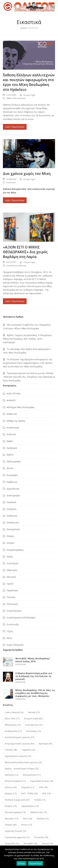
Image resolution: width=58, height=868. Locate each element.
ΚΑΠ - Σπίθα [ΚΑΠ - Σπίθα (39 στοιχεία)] (29, 793)
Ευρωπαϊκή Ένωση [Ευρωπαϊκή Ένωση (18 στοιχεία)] (42, 781)
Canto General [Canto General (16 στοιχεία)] (14, 712)
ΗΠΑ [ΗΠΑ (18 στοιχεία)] (43, 787)
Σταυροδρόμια (14, 611)
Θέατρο (10, 536)
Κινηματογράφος (15, 550)
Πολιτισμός (12, 604)
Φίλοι (9, 638)
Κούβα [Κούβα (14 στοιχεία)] (40, 800)
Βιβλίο (10, 455)
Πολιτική (11, 597)
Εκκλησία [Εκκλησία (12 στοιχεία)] (11, 775)
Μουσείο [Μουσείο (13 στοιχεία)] (12, 819)
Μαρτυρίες (12, 570)
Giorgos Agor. (30, 95)
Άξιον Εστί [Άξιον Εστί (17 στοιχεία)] (12, 718)
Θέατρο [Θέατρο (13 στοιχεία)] (11, 793)
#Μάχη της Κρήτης (16, 421)
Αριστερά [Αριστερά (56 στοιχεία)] (45, 744)
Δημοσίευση (13, 489)
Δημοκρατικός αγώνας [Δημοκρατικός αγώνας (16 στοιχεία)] (18, 756)
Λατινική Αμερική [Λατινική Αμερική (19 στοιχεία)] (15, 812)
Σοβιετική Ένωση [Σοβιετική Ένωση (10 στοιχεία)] (16, 831)
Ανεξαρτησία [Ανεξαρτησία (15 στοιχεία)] (13, 731)
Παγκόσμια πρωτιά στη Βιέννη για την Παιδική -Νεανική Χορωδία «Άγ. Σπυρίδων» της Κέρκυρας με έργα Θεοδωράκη (29, 377)
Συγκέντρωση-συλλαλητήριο (21, 617)
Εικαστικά (21, 98)
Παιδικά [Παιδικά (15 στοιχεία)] (43, 819)
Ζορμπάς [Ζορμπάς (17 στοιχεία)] (28, 787)
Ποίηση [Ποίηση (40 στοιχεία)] (11, 825)
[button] (53, 7)
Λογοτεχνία (12, 563)
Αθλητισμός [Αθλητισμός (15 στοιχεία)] (13, 725)
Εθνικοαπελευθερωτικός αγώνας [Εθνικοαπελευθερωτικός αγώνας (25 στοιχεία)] (23, 762)
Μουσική (11, 577)
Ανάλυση (11, 434)
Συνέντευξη (13, 624)
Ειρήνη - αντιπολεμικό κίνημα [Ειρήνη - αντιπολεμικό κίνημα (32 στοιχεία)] (22, 768)
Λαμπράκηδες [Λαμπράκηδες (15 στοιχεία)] (30, 806)
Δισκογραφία (13, 495)
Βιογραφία (12, 475)
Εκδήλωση (21, 266)
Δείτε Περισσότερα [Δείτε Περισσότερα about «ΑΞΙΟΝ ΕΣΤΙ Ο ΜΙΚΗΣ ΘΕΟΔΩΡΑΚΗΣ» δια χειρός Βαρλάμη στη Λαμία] (15, 301)
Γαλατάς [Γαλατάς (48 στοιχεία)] (11, 750)
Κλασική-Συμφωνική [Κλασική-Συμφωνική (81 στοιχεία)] (17, 800)
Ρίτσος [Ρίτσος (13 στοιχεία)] (26, 825)
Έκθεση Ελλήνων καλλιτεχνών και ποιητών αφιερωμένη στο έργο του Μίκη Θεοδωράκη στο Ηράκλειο (29, 82)
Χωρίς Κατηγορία (15, 645)
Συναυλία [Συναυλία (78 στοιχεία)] (41, 837)
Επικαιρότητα (13, 529)
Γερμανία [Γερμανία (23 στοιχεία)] (28, 750)
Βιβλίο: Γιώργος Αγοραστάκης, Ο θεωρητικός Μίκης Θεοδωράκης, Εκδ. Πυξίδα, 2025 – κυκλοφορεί (27, 339)
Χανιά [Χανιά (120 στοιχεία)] (48, 843)
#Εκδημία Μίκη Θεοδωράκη (20, 407)
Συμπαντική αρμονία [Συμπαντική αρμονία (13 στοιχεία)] (17, 837)
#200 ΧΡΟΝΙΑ (14, 394)
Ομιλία (10, 584)
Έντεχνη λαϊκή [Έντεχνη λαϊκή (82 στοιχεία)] (33, 718)
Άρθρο (10, 441)
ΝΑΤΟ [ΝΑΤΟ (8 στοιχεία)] (27, 819)
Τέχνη (10, 631)
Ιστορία (10, 543)
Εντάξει (21, 863)
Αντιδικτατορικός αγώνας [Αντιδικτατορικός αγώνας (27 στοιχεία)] (19, 737)
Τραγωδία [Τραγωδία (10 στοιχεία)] (12, 843)
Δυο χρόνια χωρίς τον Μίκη (27, 174)
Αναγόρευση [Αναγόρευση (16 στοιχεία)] (34, 725)
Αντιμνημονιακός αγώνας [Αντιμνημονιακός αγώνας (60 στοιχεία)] (19, 744)
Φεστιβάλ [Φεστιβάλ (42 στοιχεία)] (31, 843)
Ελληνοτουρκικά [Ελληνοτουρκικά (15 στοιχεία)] (15, 781)
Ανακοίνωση (13, 428)
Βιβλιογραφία (14, 461)
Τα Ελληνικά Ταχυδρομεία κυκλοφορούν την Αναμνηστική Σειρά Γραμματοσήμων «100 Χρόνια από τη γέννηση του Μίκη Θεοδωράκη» (28, 363)
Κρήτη (10, 557)
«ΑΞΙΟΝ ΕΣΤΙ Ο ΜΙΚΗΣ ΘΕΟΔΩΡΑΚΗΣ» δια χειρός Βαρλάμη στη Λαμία (25, 252)
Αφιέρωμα (12, 448)
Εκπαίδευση (13, 523)
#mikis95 (11, 400)
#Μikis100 (11, 98)
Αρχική (24, 28)
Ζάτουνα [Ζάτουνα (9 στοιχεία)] (11, 787)
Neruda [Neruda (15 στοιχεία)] (34, 712)
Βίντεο (10, 468)
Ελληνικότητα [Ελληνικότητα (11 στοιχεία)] (32, 775)
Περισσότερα (35, 863)
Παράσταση (12, 590)
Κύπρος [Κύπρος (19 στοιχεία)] (11, 806)
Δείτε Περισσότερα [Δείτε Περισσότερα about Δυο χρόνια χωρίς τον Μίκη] (15, 200)
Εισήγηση (11, 509)
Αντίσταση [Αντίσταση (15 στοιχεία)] (34, 731)
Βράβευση (12, 482)
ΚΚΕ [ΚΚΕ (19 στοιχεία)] (46, 793)
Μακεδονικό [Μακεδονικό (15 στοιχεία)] (39, 812)
